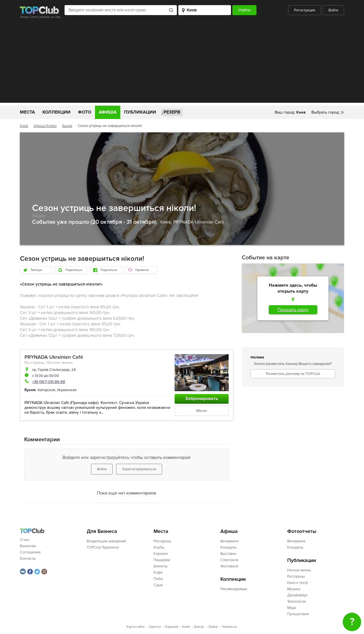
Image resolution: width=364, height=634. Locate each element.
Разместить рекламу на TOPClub (293, 374)
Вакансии (28, 546)
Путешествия (298, 614)
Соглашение (30, 552)
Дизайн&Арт (297, 595)
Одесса (155, 627)
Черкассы (229, 627)
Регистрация (305, 10)
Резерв (172, 112)
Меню (202, 411)
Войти (333, 10)
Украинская (67, 390)
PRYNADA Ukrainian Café (199, 222)
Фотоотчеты (302, 531)
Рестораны (34, 363)
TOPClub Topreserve (103, 547)
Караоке (161, 554)
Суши (158, 585)
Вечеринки (229, 541)
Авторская (46, 390)
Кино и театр (298, 583)
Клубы (159, 547)
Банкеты (161, 566)
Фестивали (229, 566)
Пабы (158, 579)
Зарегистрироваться (139, 469)
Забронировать (202, 399)
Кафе (158, 573)
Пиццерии (162, 560)
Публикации (140, 112)
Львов (213, 627)
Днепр (199, 627)
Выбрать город (325, 112)
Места (27, 112)
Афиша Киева (45, 126)
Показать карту (293, 310)
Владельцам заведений (106, 541)
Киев (24, 126)
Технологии (297, 602)
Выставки (228, 554)
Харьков (171, 627)
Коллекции (56, 112)
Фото (85, 112)
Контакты (28, 559)
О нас (25, 540)
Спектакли (229, 560)
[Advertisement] (182, 63)
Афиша (108, 112)
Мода (292, 608)
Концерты (228, 547)
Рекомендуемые (234, 589)
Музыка (294, 589)
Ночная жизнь (60, 363)
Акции (67, 126)
